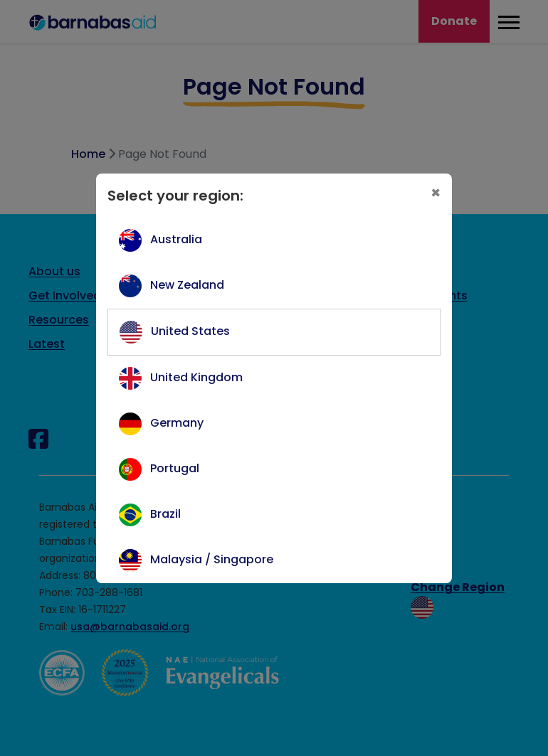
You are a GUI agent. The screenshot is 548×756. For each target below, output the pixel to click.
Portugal (175, 468)
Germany (177, 423)
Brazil (165, 514)
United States (190, 331)
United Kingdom (196, 377)
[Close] (436, 193)
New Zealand (187, 285)
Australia (176, 239)
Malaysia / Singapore (212, 559)
